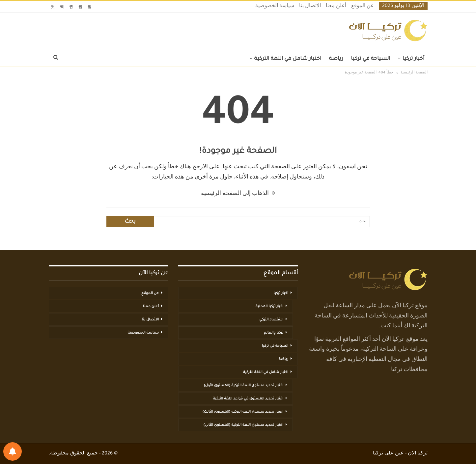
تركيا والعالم (274, 333)
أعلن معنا (336, 7)
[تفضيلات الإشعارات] (13, 451)
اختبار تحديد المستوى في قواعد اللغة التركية (248, 399)
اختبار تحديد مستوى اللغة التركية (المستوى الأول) (244, 386)
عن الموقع (363, 7)
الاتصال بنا (310, 7)
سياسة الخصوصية (275, 7)
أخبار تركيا (414, 59)
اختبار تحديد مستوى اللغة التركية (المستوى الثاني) (243, 425)
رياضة (336, 59)
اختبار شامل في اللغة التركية (288, 59)
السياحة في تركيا (371, 59)
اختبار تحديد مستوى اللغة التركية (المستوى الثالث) (243, 412)
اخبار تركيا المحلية (269, 307)
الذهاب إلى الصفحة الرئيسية (238, 194)
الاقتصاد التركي (271, 320)
